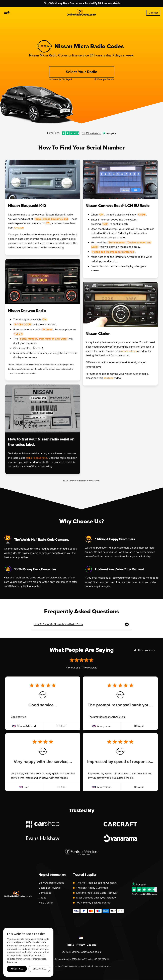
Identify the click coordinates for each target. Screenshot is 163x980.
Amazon (19, 228)
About (42, 898)
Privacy (80, 945)
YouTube (109, 378)
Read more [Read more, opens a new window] (12, 962)
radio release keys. (37, 458)
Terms (70, 945)
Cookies (92, 945)
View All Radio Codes (51, 883)
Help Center (46, 903)
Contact (153, 13)
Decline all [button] (39, 969)
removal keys (129, 351)
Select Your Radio (82, 72)
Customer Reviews (50, 888)
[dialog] (28, 952)
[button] (7, 13)
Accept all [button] (17, 969)
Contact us (45, 893)
